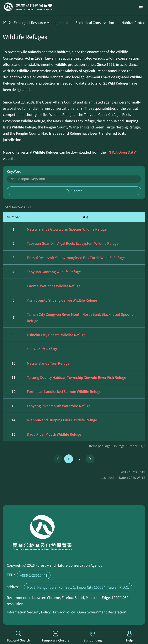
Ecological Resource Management (41, 22)
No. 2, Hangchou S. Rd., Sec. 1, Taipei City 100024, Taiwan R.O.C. (78, 587)
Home (28, 7)
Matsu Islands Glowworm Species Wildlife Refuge (67, 229)
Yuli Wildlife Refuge (42, 349)
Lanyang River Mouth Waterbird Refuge (59, 406)
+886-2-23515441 (34, 575)
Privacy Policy (64, 612)
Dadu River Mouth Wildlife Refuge (54, 434)
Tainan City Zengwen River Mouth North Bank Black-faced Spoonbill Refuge (82, 317)
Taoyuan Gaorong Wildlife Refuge (54, 272)
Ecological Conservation (95, 22)
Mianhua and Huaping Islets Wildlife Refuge (62, 420)
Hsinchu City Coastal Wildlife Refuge (56, 335)
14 (13, 420)
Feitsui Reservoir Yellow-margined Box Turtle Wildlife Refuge (76, 257)
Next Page (90, 459)
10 (13, 363)
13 (13, 406)
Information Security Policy (29, 612)
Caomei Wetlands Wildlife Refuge (54, 286)
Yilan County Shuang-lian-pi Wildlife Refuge (62, 300)
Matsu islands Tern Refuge (48, 363)
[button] (141, 7)
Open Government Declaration (102, 612)
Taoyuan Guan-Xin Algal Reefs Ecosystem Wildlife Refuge (73, 243)
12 (13, 391)
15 (13, 434)
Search (77, 191)
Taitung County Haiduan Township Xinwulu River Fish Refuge (76, 377)
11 (13, 377)
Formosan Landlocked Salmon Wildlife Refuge (64, 391)
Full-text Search (18, 637)
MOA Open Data (123, 152)
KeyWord (14, 171)
